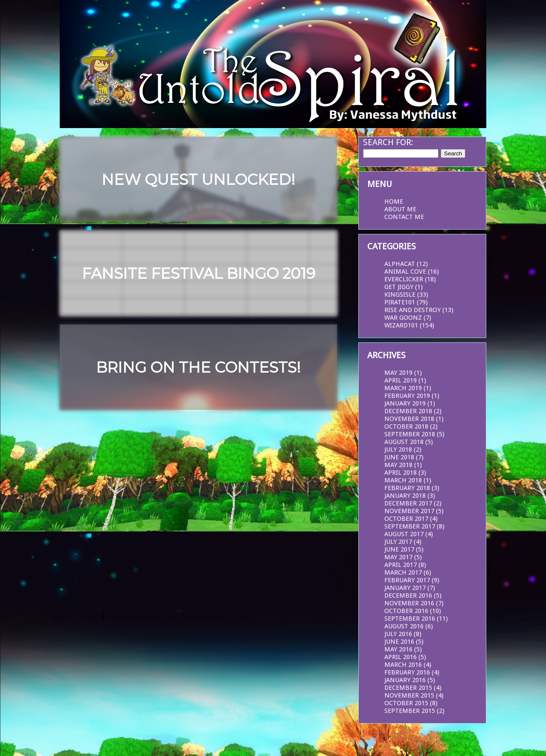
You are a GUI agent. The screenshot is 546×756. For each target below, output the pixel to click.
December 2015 (408, 688)
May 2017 (398, 557)
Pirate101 (400, 302)
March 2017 (403, 572)
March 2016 (403, 665)
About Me (400, 209)
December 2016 (408, 595)
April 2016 (401, 657)
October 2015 (406, 703)
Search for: (388, 142)
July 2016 (398, 634)
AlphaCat (400, 264)
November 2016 (409, 603)
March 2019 (403, 388)
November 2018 (409, 419)
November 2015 (409, 695)
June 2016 (399, 642)
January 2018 (405, 496)
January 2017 (405, 588)
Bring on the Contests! (198, 367)
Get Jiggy (399, 287)
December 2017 (408, 503)
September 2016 (410, 619)
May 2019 (398, 373)
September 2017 (410, 526)
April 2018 (401, 473)
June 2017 (399, 549)
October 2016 (406, 611)
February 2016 (407, 672)
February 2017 (407, 580)
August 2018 (404, 442)
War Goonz (403, 318)
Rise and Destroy (412, 310)
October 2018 (406, 426)
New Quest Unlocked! (198, 180)
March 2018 (403, 480)
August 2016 (404, 626)
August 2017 (404, 534)
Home (394, 201)
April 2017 (401, 565)
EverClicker (404, 279)
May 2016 (398, 649)
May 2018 (398, 465)
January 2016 (405, 680)
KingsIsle (400, 295)
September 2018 (410, 434)
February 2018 (407, 488)
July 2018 (398, 450)
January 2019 (405, 403)
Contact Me (404, 217)
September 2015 (410, 711)
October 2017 (406, 519)
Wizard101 (401, 325)
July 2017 (398, 542)
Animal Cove (405, 271)
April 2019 (401, 380)
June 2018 (399, 457)
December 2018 (408, 411)
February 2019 (407, 396)
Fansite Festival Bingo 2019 (199, 273)
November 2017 (409, 511)
